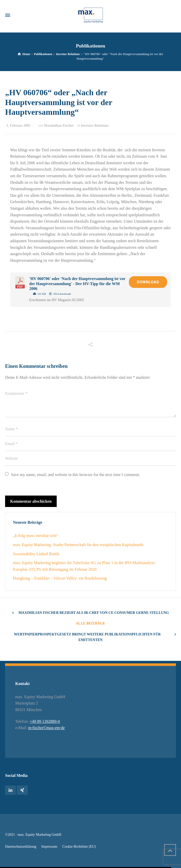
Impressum (49, 847)
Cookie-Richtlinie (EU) (79, 847)
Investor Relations (95, 126)
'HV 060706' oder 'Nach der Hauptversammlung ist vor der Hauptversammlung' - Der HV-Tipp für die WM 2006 (77, 283)
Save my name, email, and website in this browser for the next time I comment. (76, 475)
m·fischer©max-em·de (47, 728)
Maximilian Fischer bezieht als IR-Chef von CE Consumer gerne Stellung (94, 613)
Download (148, 282)
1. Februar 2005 (18, 126)
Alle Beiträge (90, 623)
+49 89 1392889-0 (45, 721)
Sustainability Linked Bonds (36, 554)
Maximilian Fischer (59, 126)
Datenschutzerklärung (21, 847)
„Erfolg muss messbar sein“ (36, 536)
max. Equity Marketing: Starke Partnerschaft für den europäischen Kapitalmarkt (78, 545)
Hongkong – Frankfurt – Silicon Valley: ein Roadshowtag (60, 578)
